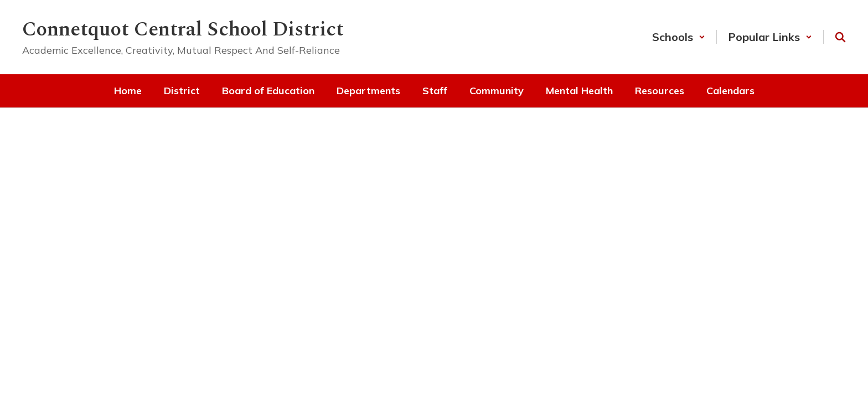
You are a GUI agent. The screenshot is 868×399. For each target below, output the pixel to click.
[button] (679, 37)
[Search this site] (840, 37)
